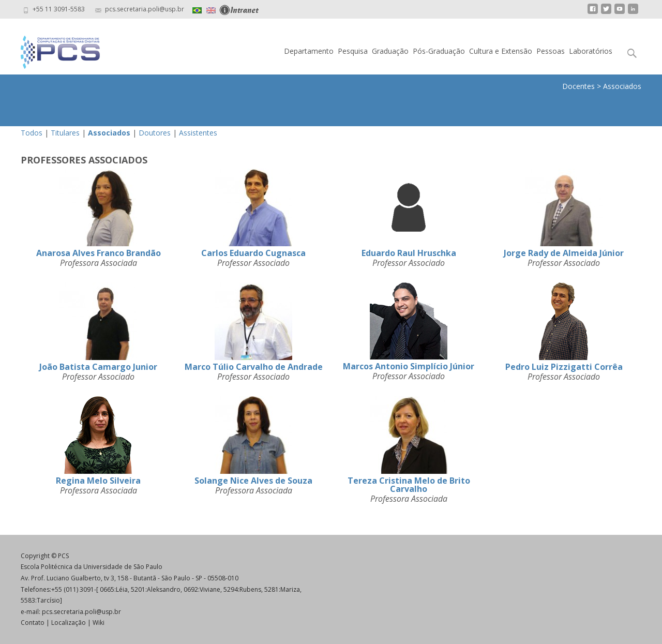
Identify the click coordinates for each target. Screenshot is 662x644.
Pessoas (551, 51)
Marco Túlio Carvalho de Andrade (254, 367)
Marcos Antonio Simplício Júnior (409, 366)
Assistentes (198, 133)
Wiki (99, 623)
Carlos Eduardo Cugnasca (253, 253)
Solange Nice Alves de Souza (253, 481)
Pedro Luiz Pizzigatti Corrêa (564, 367)
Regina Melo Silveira (98, 481)
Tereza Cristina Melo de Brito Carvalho (409, 485)
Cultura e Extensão (501, 51)
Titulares (65, 133)
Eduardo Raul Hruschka (409, 253)
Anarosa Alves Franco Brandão (99, 253)
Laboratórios (591, 51)
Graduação (390, 51)
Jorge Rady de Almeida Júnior (564, 253)
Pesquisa (353, 51)
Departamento (309, 51)
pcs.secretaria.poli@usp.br (81, 612)
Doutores (155, 133)
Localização (69, 623)
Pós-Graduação (439, 51)
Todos (32, 133)
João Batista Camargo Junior (98, 367)
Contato (33, 623)
